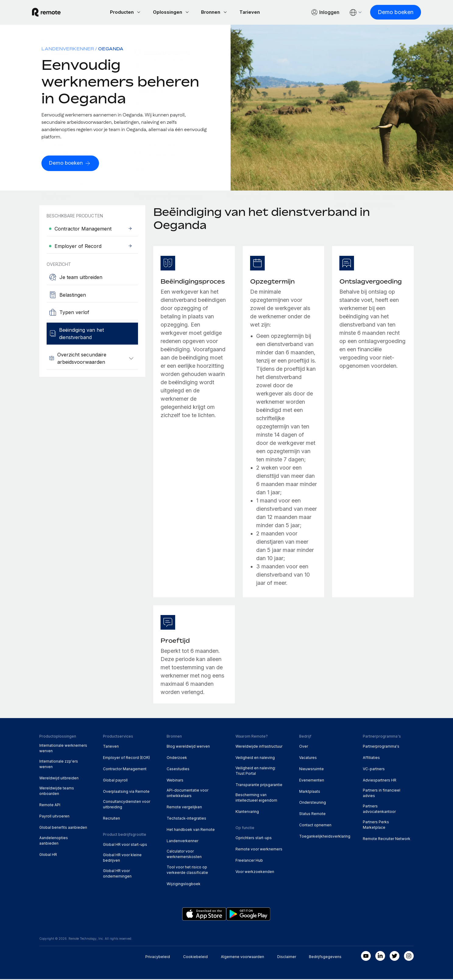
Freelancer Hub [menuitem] (249, 861)
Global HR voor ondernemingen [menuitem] (117, 874)
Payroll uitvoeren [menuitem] (54, 817)
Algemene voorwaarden (242, 957)
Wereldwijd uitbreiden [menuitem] (59, 779)
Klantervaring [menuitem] (247, 812)
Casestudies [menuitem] (178, 770)
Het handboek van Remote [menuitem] (191, 830)
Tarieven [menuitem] (111, 747)
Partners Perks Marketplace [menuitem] (376, 826)
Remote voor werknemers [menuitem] (259, 850)
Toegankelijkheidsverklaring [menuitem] (325, 837)
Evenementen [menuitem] (312, 781)
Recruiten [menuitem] (111, 819)
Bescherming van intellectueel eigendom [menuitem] (256, 798)
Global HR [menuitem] (48, 855)
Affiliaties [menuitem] (371, 758)
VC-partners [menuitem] (374, 770)
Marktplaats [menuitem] (310, 792)
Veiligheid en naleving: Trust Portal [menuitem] (256, 772)
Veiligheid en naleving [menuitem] (255, 758)
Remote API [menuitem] (50, 806)
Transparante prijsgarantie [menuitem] (259, 786)
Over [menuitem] (304, 747)
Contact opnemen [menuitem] (315, 826)
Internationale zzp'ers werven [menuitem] (59, 765)
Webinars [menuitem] (175, 781)
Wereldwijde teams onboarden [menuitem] (57, 792)
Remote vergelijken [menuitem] (184, 808)
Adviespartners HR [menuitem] (380, 781)
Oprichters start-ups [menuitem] (254, 839)
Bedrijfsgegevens (325, 957)
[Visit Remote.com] (54, 13)
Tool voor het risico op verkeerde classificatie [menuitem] (187, 871)
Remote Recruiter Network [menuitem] (387, 840)
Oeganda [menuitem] (111, 50)
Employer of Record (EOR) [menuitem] (126, 758)
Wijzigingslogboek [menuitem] (184, 885)
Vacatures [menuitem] (308, 758)
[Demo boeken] (388, 13)
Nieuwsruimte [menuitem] (311, 770)
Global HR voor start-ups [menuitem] (125, 845)
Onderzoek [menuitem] (177, 758)
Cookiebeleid (195, 957)
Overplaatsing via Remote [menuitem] (126, 792)
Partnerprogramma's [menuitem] (381, 747)
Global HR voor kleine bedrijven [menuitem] (122, 858)
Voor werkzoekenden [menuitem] (255, 873)
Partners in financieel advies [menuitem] (382, 794)
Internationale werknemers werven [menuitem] (63, 749)
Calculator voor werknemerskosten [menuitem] (184, 855)
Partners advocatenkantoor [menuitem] (379, 810)
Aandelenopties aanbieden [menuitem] (54, 841)
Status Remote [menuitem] (312, 815)
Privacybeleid (158, 957)
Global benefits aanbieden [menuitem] (63, 828)
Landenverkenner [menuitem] (68, 50)
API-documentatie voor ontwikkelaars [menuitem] (188, 794)
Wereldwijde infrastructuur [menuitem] (259, 747)
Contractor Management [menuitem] (125, 770)
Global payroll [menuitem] (115, 781)
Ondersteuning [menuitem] (313, 804)
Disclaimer (287, 957)
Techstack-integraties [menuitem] (186, 819)
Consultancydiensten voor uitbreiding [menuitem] (127, 805)
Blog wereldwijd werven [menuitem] (188, 747)
